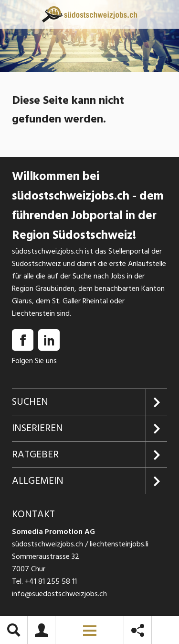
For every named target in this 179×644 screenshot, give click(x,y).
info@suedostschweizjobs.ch (59, 594)
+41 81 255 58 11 (51, 581)
